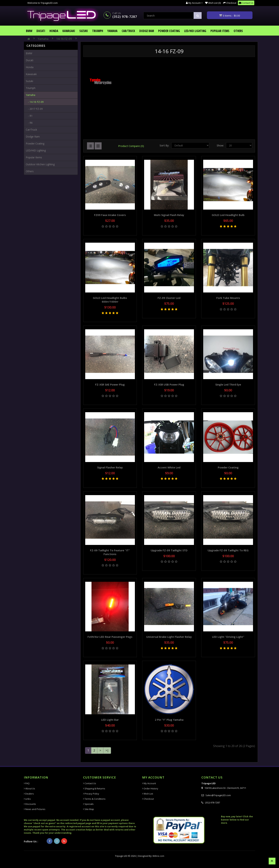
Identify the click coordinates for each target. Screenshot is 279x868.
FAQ (27, 783)
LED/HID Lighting (195, 31)
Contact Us (90, 783)
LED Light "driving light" (228, 637)
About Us (29, 788)
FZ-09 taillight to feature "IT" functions (110, 552)
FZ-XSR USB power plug (169, 384)
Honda (54, 31)
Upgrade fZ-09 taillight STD (169, 550)
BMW (29, 31)
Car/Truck (128, 31)
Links (27, 799)
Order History (150, 788)
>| (107, 750)
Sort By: (164, 145)
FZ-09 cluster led (169, 298)
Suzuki (84, 31)
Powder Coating (169, 31)
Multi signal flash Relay (169, 215)
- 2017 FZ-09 (34, 109)
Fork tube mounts (228, 298)
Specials (88, 804)
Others (238, 31)
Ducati (41, 31)
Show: (220, 145)
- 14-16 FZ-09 (35, 102)
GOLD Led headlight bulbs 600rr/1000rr (110, 300)
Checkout (148, 799)
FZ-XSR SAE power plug (110, 384)
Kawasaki (69, 31)
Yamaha (112, 31)
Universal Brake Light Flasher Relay (169, 637)
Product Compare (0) (131, 146)
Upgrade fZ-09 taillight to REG (228, 550)
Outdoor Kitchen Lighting (40, 164)
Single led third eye (228, 384)
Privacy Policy (91, 794)
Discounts (30, 804)
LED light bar (110, 720)
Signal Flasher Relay (110, 467)
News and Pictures (35, 809)
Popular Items (220, 31)
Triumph (98, 31)
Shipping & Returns (94, 788)
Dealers (29, 794)
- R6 (29, 123)
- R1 (29, 116)
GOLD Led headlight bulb (228, 215)
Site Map (89, 809)
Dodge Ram (147, 31)
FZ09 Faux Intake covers (110, 215)
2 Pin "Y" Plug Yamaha (169, 720)
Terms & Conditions (94, 799)
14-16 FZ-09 (64, 39)
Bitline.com (158, 856)
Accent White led (169, 467)
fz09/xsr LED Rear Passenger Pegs (110, 637)
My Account (149, 783)
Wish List (148, 794)
